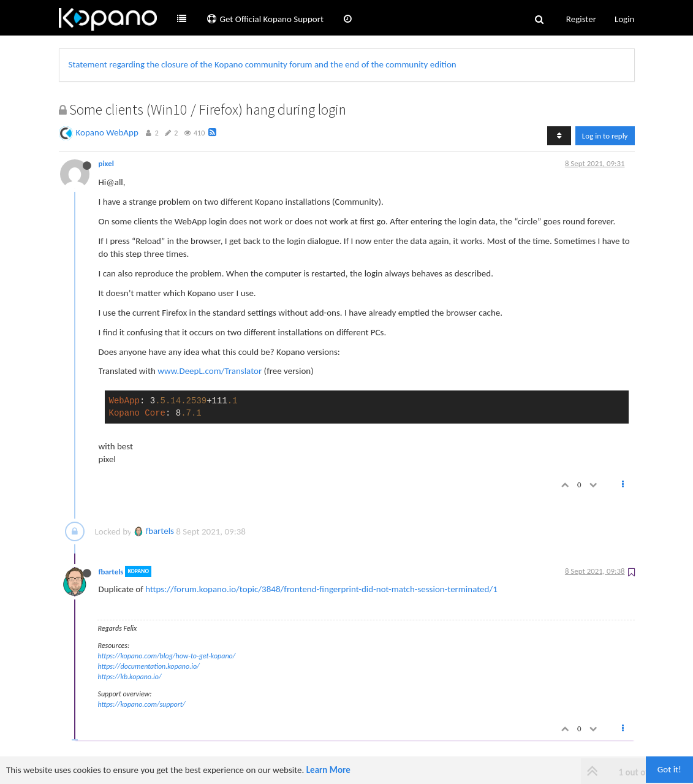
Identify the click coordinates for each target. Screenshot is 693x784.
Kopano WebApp (107, 132)
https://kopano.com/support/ (142, 704)
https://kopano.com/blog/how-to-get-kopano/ (167, 656)
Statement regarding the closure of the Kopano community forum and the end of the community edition (263, 64)
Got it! (669, 769)
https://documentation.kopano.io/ (149, 666)
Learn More (328, 770)
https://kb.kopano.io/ (130, 677)
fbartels (154, 531)
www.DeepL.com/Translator (210, 371)
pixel (106, 163)
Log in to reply (605, 136)
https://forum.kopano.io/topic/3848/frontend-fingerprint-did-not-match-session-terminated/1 (321, 589)
